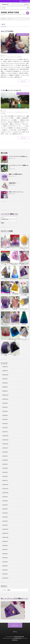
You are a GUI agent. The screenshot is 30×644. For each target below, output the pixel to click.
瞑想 (4, 114)
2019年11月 (5, 399)
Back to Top (15, 626)
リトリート (26, 112)
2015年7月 (5, 505)
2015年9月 (5, 497)
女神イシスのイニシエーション (16, 192)
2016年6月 (5, 460)
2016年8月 (5, 452)
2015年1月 (5, 525)
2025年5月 (5, 367)
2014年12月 (5, 529)
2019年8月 (5, 403)
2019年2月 (5, 424)
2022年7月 (5, 371)
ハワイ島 (16, 112)
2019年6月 (5, 411)
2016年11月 (5, 440)
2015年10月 (5, 493)
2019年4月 (5, 415)
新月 (2, 114)
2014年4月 (5, 562)
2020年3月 (5, 383)
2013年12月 (5, 578)
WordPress (15, 640)
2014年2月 (5, 570)
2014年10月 (5, 537)
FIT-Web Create (17, 638)
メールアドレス (5, 219)
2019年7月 (5, 407)
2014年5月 (5, 558)
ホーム (15, 632)
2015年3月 (5, 517)
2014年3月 (5, 566)
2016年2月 (5, 476)
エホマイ (9, 57)
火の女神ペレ (20, 57)
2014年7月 (5, 550)
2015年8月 (5, 501)
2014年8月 (5, 546)
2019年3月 (5, 419)
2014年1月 (5, 574)
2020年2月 (5, 387)
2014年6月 (5, 554)
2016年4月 (5, 468)
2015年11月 (5, 489)
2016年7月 (5, 456)
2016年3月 (5, 472)
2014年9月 (5, 541)
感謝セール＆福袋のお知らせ (16, 174)
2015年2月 (5, 521)
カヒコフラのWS (7, 31)
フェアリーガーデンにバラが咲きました (18, 156)
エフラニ (4, 57)
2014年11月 (5, 533)
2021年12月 (5, 375)
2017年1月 (5, 432)
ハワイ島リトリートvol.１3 (11, 90)
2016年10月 (5, 444)
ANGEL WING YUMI (10, 12)
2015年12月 (5, 485)
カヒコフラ (14, 57)
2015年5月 (5, 509)
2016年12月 (5, 436)
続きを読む (23, 81)
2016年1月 (5, 480)
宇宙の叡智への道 (24, 35)
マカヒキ (21, 112)
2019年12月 (5, 395)
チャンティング (10, 112)
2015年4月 (5, 513)
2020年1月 (5, 391)
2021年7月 (5, 379)
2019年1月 (5, 428)
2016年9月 (5, 448)
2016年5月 (5, 464)
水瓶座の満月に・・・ (14, 183)
